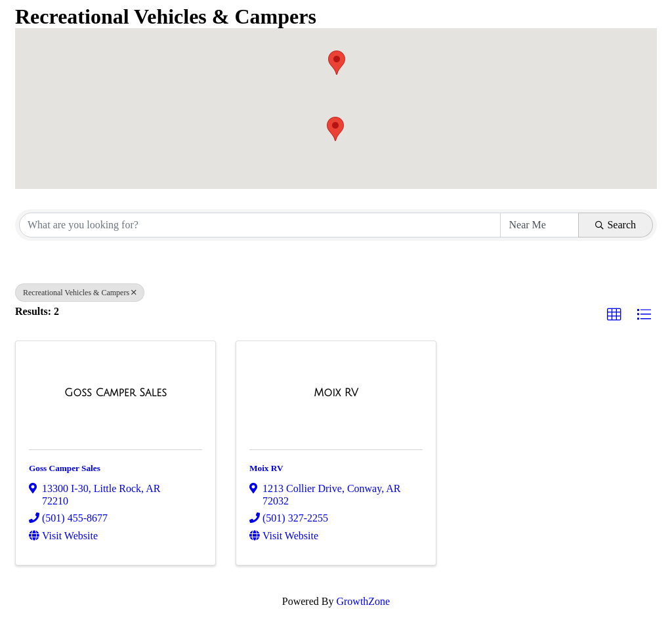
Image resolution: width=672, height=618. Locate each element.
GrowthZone (363, 601)
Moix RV (266, 468)
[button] (335, 129)
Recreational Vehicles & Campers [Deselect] (80, 293)
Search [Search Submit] (616, 225)
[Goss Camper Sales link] (115, 393)
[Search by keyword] (260, 225)
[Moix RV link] (336, 393)
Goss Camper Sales (65, 468)
